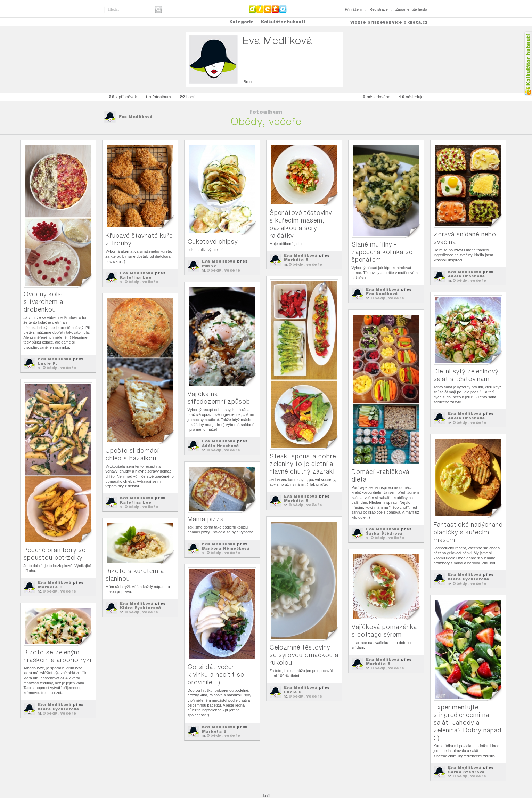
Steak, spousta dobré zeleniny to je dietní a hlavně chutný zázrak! (303, 464)
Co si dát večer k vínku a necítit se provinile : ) (216, 674)
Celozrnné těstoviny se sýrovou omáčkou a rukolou (304, 655)
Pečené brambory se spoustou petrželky (55, 554)
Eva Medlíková (136, 117)
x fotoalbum (158, 97)
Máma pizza (206, 519)
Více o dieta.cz (410, 22)
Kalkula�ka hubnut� (528, 63)
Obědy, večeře (59, 368)
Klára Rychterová (469, 579)
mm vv (209, 266)
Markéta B (296, 260)
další (266, 796)
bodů (187, 97)
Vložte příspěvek (371, 22)
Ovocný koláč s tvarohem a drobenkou (44, 302)
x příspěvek (123, 97)
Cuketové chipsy (213, 241)
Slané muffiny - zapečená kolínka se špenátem (382, 252)
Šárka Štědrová (384, 533)
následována (376, 97)
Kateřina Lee (136, 277)
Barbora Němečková (226, 548)
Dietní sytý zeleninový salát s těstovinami (466, 375)
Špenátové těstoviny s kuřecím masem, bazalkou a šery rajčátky (301, 224)
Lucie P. (48, 363)
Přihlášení (353, 9)
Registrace (379, 9)
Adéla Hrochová (466, 276)
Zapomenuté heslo (411, 9)
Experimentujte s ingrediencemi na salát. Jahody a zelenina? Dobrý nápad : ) (468, 722)
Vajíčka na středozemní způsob (219, 398)
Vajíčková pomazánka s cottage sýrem (384, 631)
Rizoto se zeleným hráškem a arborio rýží (58, 656)
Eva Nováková (382, 294)
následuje (411, 97)
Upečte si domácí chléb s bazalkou (132, 454)
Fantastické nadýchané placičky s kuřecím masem (468, 532)
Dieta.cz (268, 9)
